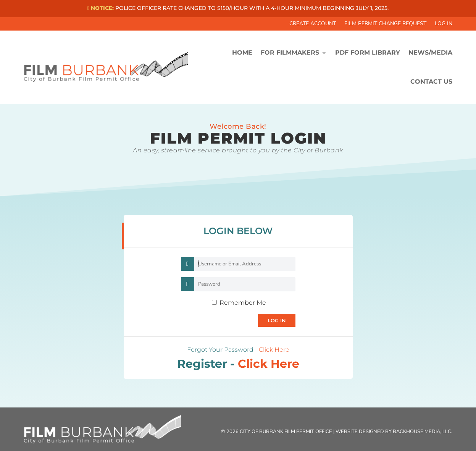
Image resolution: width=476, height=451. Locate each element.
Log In (444, 24)
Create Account (313, 24)
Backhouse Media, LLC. (423, 432)
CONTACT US (431, 82)
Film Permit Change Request (385, 24)
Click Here (274, 350)
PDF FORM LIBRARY (368, 53)
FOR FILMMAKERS (290, 53)
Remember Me (243, 303)
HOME (242, 53)
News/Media (430, 53)
